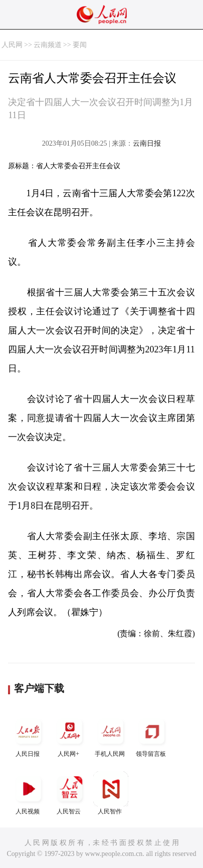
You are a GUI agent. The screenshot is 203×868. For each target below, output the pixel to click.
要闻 (80, 45)
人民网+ (70, 736)
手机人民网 (111, 736)
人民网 (12, 45)
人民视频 (29, 793)
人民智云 (70, 793)
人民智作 (111, 793)
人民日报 (29, 736)
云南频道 (48, 45)
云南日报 (147, 143)
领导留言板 (152, 736)
